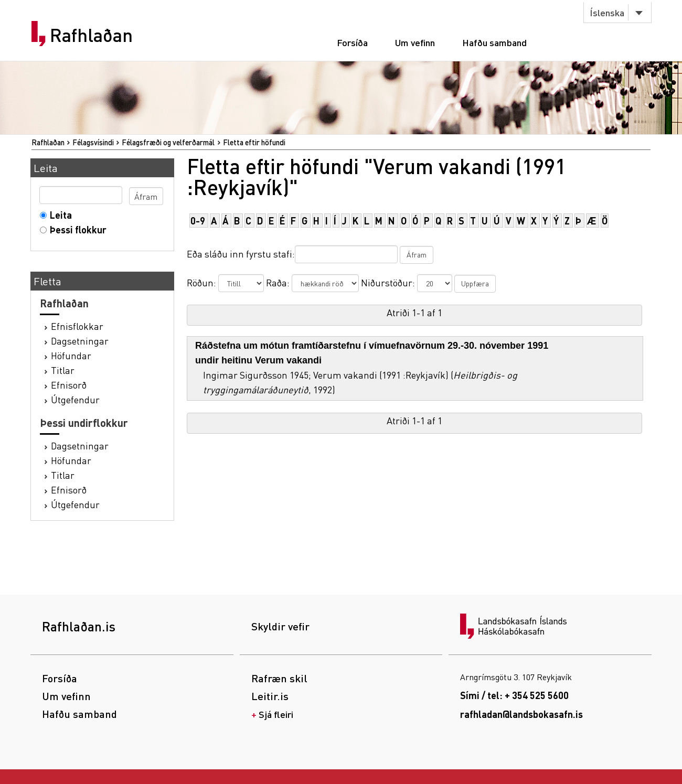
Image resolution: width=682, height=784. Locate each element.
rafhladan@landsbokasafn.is (521, 714)
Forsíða (352, 42)
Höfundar (71, 355)
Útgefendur (75, 399)
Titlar (63, 370)
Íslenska (607, 12)
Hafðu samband (494, 42)
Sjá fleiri (276, 714)
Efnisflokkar (77, 326)
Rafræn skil (279, 678)
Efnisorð (69, 385)
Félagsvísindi (93, 142)
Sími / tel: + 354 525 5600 (514, 695)
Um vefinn (415, 42)
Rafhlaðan (91, 35)
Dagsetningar (80, 341)
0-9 (198, 221)
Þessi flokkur (76, 229)
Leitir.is (270, 696)
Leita (58, 215)
